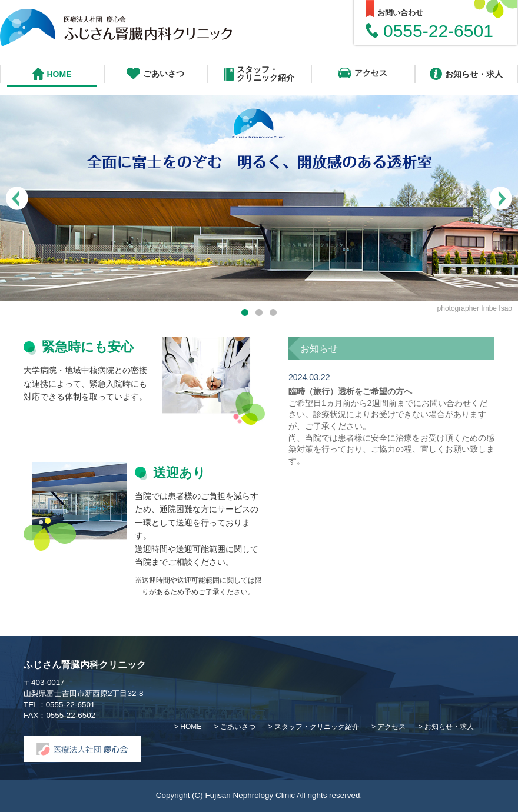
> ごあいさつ (236, 727)
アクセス (363, 73)
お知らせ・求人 (466, 74)
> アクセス (390, 727)
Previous (18, 200)
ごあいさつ (155, 73)
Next (501, 191)
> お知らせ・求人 (446, 727)
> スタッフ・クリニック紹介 (314, 727)
